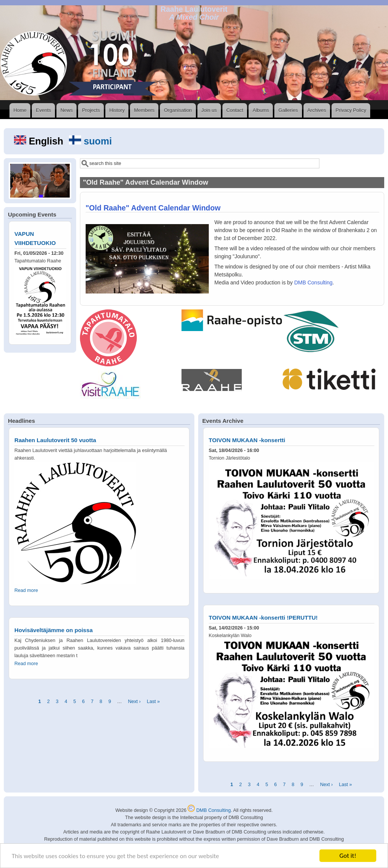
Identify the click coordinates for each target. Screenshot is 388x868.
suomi (90, 141)
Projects (91, 110)
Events (44, 110)
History (117, 110)
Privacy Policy (351, 110)
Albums (261, 110)
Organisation (178, 110)
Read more (26, 590)
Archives (317, 110)
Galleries (288, 110)
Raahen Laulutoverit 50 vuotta (55, 440)
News (66, 110)
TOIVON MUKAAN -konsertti (247, 440)
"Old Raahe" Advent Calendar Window (153, 208)
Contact (235, 110)
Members (144, 110)
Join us (209, 110)
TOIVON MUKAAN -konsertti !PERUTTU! (263, 618)
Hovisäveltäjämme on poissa (54, 630)
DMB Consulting (313, 283)
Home (20, 110)
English (40, 141)
